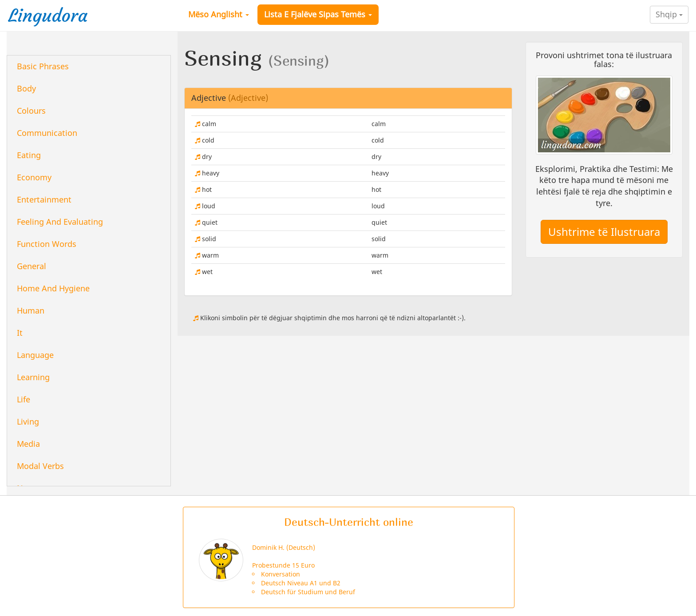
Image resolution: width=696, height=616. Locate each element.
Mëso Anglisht (219, 14)
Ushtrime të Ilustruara (604, 232)
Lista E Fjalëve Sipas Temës (318, 14)
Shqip (669, 14)
